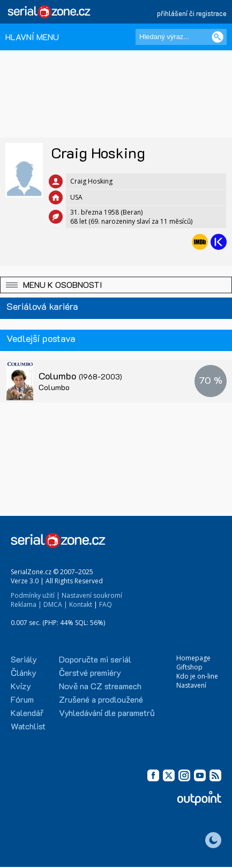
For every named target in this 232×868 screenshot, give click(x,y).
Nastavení (191, 685)
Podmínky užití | (35, 595)
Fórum (22, 699)
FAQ (106, 604)
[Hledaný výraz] (181, 37)
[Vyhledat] (218, 37)
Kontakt (81, 604)
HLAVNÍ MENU (32, 37)
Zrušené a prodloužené (101, 699)
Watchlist (28, 726)
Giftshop (189, 667)
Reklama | (26, 604)
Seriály (24, 659)
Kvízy (21, 686)
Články (24, 672)
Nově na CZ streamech (100, 686)
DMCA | (55, 604)
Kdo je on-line (197, 676)
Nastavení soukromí (92, 595)
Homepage (193, 658)
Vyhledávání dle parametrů (107, 713)
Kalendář (27, 713)
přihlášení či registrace (192, 13)
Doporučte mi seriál (95, 659)
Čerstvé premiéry (90, 672)
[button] (116, 285)
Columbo (80, 376)
